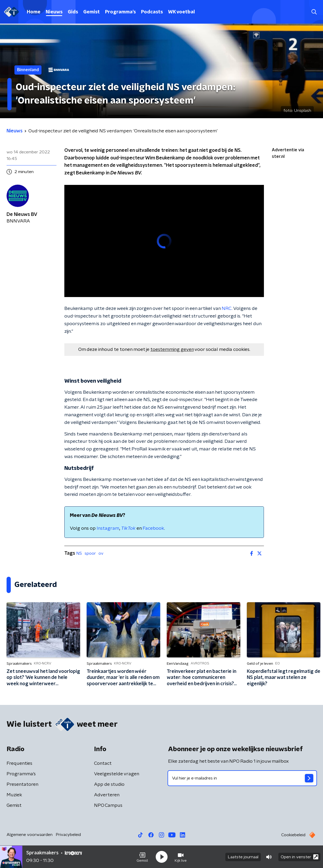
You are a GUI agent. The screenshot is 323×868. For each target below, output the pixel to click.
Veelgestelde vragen (117, 774)
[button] (142, 857)
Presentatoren (22, 784)
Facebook (153, 528)
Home (34, 12)
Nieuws (54, 12)
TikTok (128, 528)
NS (79, 553)
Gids (73, 12)
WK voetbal (181, 12)
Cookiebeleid (293, 835)
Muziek (14, 795)
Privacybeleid (68, 835)
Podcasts (152, 12)
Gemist (92, 12)
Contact (103, 763)
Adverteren (107, 795)
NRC (227, 309)
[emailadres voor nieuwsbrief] (242, 778)
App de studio (109, 784)
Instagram (108, 528)
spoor (90, 553)
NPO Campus (108, 805)
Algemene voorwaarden (30, 835)
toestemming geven (172, 350)
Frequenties (19, 763)
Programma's (120, 12)
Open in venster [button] (299, 857)
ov (101, 553)
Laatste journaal (243, 857)
